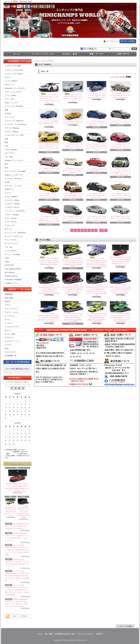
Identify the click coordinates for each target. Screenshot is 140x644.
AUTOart (8, 114)
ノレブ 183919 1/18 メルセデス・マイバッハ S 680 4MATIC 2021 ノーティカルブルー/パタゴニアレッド (49, 220)
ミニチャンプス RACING (14, 70)
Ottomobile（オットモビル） (15, 88)
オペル (7, 319)
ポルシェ (8, 330)
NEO (6, 168)
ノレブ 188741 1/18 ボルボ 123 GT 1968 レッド (97, 170)
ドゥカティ (9, 323)
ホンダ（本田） (11, 334)
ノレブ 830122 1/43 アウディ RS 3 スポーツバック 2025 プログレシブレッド (120, 146)
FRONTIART (9, 265)
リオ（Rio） (9, 247)
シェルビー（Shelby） (13, 204)
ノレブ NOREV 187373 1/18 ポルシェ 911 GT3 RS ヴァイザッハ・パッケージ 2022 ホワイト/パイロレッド (49, 99)
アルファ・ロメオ (11, 312)
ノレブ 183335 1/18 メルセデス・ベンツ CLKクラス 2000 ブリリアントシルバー (97, 219)
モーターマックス (11, 243)
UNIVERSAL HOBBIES (13, 280)
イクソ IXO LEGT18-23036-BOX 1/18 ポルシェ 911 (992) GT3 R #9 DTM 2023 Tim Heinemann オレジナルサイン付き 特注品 (97, 262)
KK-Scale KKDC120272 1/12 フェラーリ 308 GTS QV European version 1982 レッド (17, 526)
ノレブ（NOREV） (12, 81)
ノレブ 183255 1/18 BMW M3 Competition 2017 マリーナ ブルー (49, 123)
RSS (15, 616)
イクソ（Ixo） (10, 99)
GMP (6, 139)
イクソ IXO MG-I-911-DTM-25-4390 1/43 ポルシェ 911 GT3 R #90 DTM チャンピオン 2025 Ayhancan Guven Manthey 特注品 (120, 318)
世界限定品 (9, 294)
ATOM (23, 616)
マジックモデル (11, 240)
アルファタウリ (11, 352)
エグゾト (8, 193)
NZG (6, 164)
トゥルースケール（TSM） (15, 135)
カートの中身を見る (17, 362)
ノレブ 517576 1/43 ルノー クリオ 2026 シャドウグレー (120, 122)
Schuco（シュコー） (12, 103)
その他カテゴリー (11, 283)
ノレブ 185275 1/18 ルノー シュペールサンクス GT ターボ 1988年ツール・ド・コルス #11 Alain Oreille (120, 172)
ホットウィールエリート (14, 236)
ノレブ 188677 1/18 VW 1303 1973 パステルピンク (49, 170)
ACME (7, 182)
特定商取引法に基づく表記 (65, 634)
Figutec (7, 262)
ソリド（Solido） (11, 95)
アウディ (8, 305)
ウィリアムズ (10, 316)
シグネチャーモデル (12, 207)
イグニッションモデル (13, 92)
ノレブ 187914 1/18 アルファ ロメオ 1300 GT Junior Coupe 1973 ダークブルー (97, 96)
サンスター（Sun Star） (13, 179)
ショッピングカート (128, 41)
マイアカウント (112, 41)
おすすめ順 (114, 77)
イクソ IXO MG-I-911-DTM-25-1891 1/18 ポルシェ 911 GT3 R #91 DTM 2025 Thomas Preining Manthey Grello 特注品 (97, 318)
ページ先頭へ (125, 626)
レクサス (8, 345)
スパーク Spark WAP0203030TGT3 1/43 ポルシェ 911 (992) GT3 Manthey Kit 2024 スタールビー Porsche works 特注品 (17, 576)
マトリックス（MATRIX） (15, 106)
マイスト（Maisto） (12, 132)
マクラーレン (10, 338)
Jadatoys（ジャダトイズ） (14, 175)
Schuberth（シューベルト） (15, 160)
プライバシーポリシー (86, 634)
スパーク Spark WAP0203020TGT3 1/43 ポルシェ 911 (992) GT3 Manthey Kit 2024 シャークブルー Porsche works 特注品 (17, 550)
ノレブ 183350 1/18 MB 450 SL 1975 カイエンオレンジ (73, 122)
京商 (6, 110)
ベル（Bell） (9, 157)
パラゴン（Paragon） (12, 215)
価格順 (122, 77)
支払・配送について (70, 54)
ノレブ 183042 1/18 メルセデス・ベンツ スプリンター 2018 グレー (73, 219)
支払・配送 (49, 634)
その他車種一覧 (11, 356)
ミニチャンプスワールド (43, 54)
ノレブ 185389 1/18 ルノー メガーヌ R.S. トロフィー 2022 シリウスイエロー (49, 196)
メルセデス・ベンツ (12, 341)
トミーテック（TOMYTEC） (15, 211)
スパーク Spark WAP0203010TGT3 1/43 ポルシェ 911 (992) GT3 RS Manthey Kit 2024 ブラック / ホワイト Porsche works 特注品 (17, 590)
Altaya (7, 258)
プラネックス (10, 225)
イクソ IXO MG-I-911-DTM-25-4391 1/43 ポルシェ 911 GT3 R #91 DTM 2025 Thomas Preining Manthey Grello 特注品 (73, 318)
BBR (6, 142)
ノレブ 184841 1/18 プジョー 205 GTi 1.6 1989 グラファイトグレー (97, 196)
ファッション (10, 117)
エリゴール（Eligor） (13, 200)
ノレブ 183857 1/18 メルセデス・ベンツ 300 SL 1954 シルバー (120, 219)
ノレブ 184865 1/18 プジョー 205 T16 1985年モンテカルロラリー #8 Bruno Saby (73, 196)
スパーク (8, 77)
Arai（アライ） (10, 153)
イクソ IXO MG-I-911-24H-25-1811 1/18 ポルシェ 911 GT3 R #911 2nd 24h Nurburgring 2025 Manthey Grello (49, 262)
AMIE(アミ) (9, 189)
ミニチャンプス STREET (14, 74)
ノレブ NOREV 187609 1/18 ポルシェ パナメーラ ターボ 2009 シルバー (73, 98)
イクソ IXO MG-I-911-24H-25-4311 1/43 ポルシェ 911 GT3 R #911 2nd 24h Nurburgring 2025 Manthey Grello (73, 262)
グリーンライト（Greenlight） (16, 171)
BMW (7, 348)
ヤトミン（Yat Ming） (13, 254)
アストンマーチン (11, 309)
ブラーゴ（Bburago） (13, 128)
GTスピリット (10, 85)
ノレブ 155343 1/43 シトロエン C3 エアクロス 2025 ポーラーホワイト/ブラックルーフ (97, 147)
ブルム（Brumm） (11, 150)
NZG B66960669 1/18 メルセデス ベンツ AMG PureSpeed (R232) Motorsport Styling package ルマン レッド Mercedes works (120, 261)
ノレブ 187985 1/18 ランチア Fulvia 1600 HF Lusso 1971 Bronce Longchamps (120, 96)
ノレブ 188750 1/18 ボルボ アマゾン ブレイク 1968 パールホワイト (73, 171)
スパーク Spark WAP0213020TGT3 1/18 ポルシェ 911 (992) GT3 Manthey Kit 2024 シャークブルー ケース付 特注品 (49, 318)
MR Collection (10, 272)
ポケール (8, 229)
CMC (7, 146)
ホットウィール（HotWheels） (16, 233)
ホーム (17, 54)
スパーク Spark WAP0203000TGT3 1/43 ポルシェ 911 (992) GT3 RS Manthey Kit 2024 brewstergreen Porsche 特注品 (23, 512)
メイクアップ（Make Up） (14, 121)
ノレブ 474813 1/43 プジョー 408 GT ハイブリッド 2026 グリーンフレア (73, 146)
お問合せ (123, 54)
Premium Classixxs (11, 276)
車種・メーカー (97, 54)
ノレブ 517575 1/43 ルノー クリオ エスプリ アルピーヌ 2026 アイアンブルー (97, 123)
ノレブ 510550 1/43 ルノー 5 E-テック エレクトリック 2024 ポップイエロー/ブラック (49, 147)
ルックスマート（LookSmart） (16, 124)
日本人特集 (9, 298)
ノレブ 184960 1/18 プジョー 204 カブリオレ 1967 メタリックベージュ (120, 196)
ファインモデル (11, 222)
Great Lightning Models (13, 269)
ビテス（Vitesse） (11, 218)
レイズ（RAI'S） (11, 251)
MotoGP (7, 301)
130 (102, 230)
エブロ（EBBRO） (12, 197)
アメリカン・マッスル (13, 186)
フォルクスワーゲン (12, 327)
